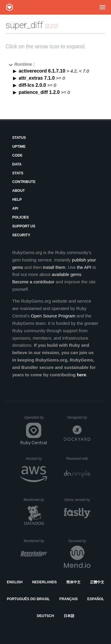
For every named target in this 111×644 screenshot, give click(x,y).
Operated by (36, 420)
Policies (20, 217)
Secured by (79, 541)
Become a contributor (33, 282)
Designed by (79, 417)
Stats (18, 173)
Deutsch (45, 616)
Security (21, 235)
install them (54, 267)
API (15, 208)
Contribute (24, 182)
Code (17, 155)
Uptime (19, 147)
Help (17, 200)
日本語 (69, 616)
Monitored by (36, 500)
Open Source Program (53, 316)
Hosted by (36, 459)
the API (84, 267)
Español (96, 599)
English (15, 582)
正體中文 (97, 582)
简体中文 (73, 582)
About (18, 191)
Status (19, 138)
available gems (67, 274)
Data (17, 164)
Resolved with (78, 459)
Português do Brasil (28, 599)
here (82, 375)
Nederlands (44, 582)
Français (69, 599)
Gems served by (77, 500)
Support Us (24, 226)
